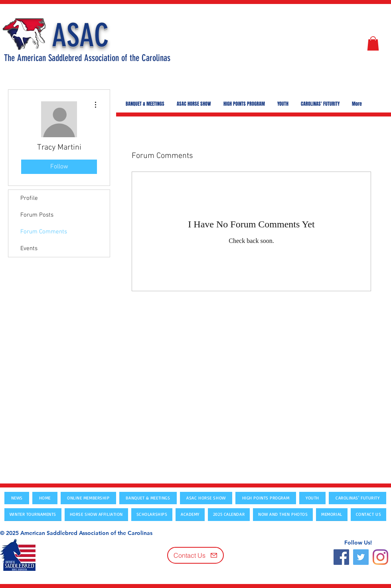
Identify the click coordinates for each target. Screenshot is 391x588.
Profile (29, 198)
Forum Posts (37, 215)
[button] (373, 43)
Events (29, 249)
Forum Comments (44, 232)
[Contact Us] (195, 555)
